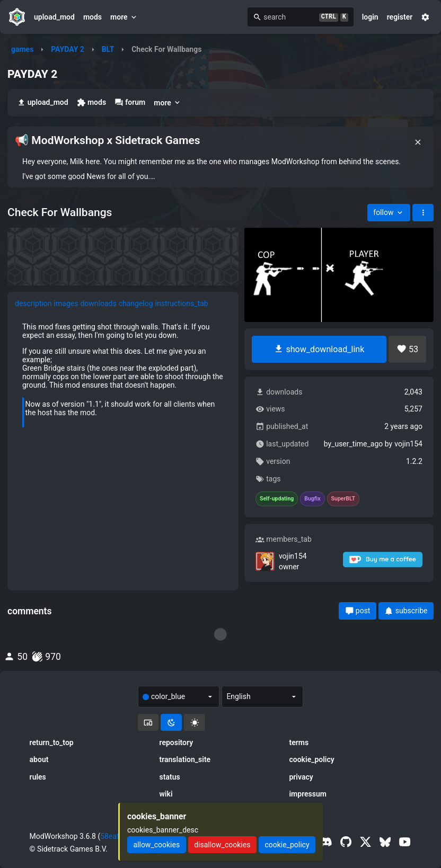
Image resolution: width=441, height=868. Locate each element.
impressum (308, 794)
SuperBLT (343, 499)
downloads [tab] (98, 303)
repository (177, 742)
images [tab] (66, 303)
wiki (166, 794)
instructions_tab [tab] (182, 303)
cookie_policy (311, 759)
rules (38, 777)
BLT (108, 49)
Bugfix (312, 499)
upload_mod (54, 17)
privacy (301, 777)
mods (92, 17)
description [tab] (33, 303)
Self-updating (277, 499)
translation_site (185, 759)
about (39, 759)
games (22, 49)
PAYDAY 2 (68, 49)
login (370, 17)
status (170, 777)
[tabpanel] (123, 379)
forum (130, 102)
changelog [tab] (136, 303)
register (400, 17)
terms (299, 742)
